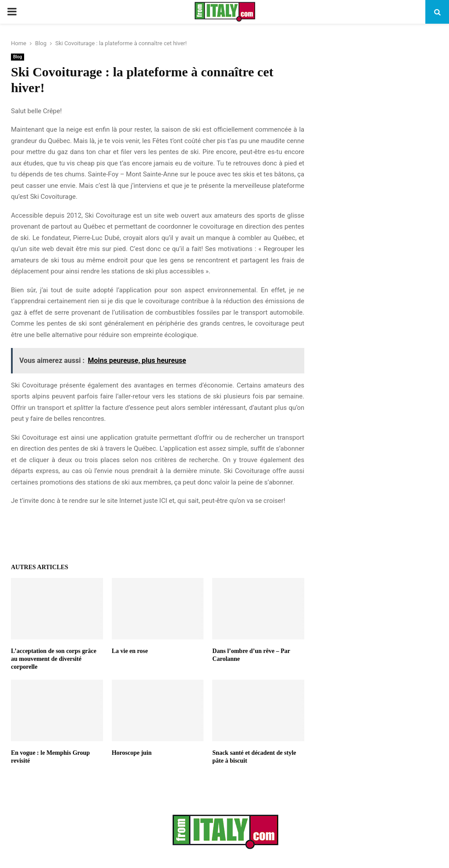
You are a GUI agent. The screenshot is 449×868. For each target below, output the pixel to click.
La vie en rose (130, 651)
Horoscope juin (132, 753)
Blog (18, 57)
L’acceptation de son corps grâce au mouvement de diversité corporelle (54, 659)
